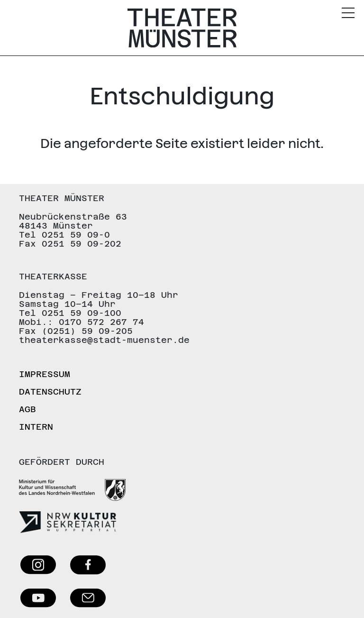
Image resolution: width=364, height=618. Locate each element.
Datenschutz (50, 392)
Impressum (45, 374)
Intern (36, 427)
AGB (27, 409)
